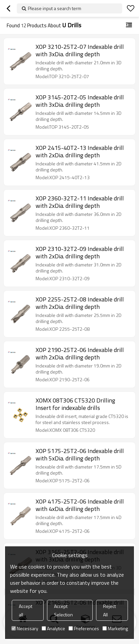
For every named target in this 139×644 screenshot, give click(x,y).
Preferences (84, 628)
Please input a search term (55, 8)
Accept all (26, 610)
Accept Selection (63, 610)
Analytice (53, 628)
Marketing (115, 628)
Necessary (25, 628)
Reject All (109, 610)
